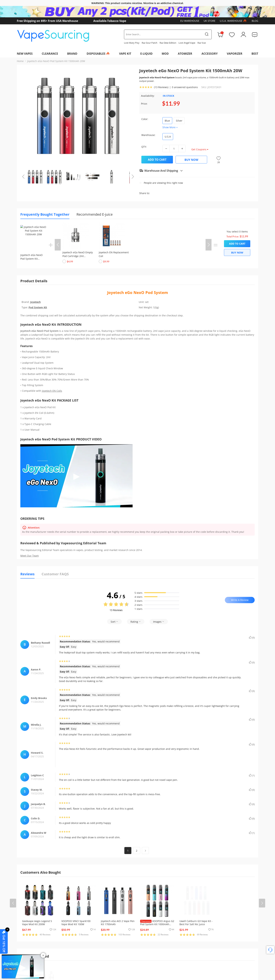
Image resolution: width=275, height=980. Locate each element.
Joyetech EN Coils (52, 391)
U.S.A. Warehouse (234, 21)
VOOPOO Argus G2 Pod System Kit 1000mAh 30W (157, 924)
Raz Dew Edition (168, 43)
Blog (255, 21)
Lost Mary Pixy (132, 43)
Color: (145, 119)
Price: (144, 104)
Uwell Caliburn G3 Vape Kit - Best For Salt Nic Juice (196, 923)
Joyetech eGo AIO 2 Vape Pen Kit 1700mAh (118, 923)
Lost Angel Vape (187, 43)
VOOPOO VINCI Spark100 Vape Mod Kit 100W (76, 923)
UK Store (209, 21)
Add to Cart (157, 160)
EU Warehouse (190, 21)
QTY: (144, 147)
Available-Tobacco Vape (110, 21)
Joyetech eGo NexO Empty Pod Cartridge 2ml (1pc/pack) (78, 256)
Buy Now (191, 160)
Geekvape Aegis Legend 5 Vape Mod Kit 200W (37, 923)
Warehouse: (148, 135)
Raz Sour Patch (150, 43)
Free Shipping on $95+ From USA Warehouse (47, 21)
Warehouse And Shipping (161, 171)
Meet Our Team (30, 556)
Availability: (148, 96)
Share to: (145, 193)
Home (20, 61)
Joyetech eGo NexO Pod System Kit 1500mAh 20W (56, 61)
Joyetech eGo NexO (126, 292)
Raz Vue (202, 43)
